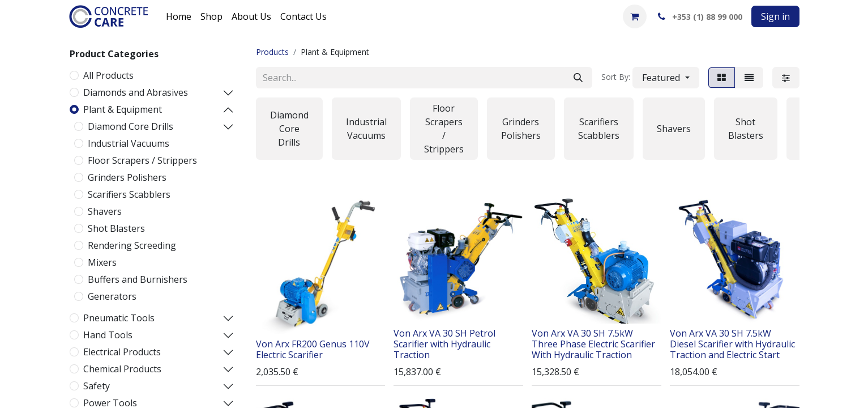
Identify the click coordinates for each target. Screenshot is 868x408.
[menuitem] (179, 16)
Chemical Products (122, 369)
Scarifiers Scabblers (129, 194)
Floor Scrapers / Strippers (142, 160)
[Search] (578, 78)
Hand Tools (108, 335)
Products (272, 52)
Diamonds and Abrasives (136, 92)
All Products (108, 75)
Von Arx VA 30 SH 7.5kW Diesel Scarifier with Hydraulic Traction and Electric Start (732, 344)
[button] (666, 78)
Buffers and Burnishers (138, 279)
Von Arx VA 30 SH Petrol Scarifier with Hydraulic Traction (444, 344)
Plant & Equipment (123, 109)
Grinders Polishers (127, 177)
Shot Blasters (116, 228)
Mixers (102, 262)
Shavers (105, 211)
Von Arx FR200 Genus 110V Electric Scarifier (313, 349)
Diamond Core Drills (131, 126)
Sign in (775, 16)
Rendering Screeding (132, 245)
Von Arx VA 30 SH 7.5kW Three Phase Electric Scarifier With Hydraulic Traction (593, 344)
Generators (112, 296)
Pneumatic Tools (119, 318)
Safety (97, 386)
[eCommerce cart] (635, 16)
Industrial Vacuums (129, 143)
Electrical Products (122, 352)
